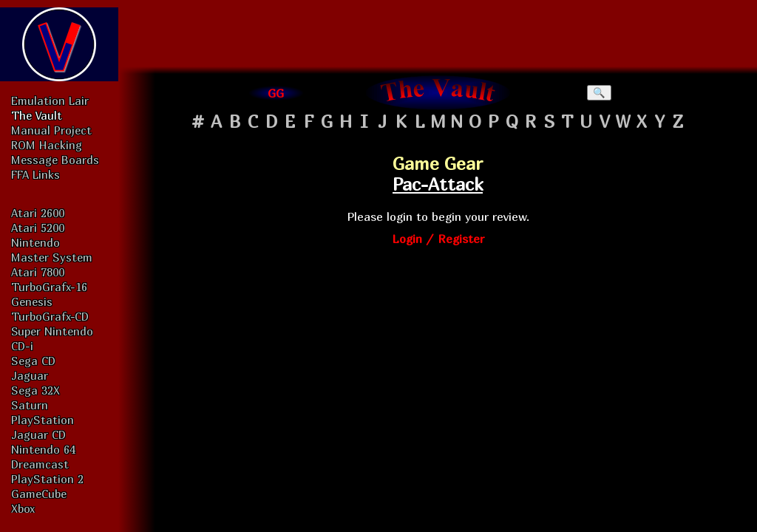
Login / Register (438, 239)
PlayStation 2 (47, 479)
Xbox (23, 508)
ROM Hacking (47, 145)
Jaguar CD (38, 434)
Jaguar (30, 375)
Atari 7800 (38, 272)
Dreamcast (40, 464)
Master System (52, 257)
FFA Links (35, 174)
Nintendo (35, 242)
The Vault (37, 115)
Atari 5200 (38, 228)
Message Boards (55, 160)
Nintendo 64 (43, 449)
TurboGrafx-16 (49, 287)
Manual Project (51, 130)
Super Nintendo (52, 331)
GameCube (39, 494)
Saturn (30, 405)
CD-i (22, 346)
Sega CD (33, 361)
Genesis (32, 301)
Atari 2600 (38, 213)
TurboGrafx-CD (50, 316)
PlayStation (43, 420)
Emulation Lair (50, 100)
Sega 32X (35, 390)
